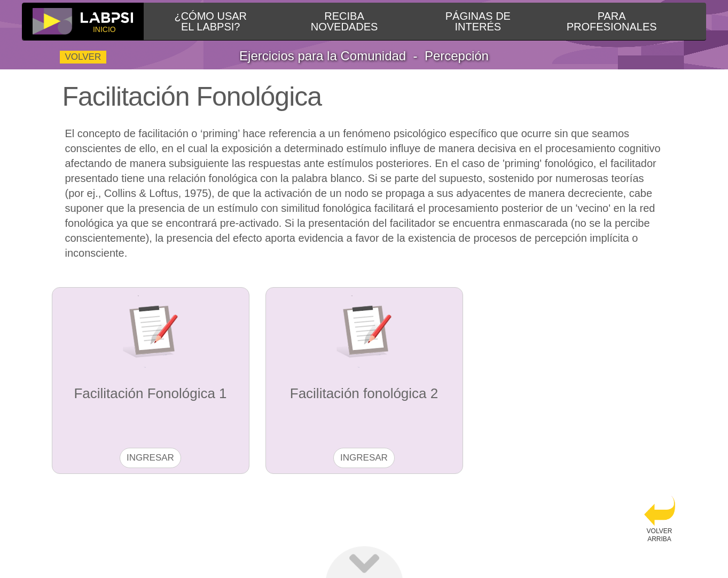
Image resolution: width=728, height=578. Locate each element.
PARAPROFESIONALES (612, 21)
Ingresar (150, 458)
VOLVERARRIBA (660, 518)
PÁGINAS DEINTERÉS (478, 21)
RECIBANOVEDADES (345, 21)
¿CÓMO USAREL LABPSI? (210, 21)
